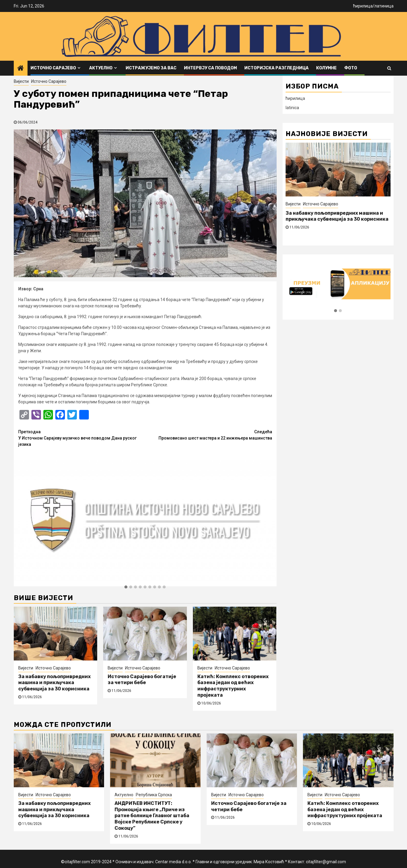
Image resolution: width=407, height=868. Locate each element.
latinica (292, 108)
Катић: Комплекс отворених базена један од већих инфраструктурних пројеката (233, 686)
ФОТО (351, 68)
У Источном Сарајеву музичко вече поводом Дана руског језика (82, 438)
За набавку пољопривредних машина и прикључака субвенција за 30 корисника (54, 683)
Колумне (326, 68)
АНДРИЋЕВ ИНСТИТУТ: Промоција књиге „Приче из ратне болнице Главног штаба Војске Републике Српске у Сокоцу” (152, 816)
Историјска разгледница (276, 68)
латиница (384, 6)
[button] (126, 587)
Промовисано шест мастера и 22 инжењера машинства (209, 435)
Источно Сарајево (53, 68)
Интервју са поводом (210, 68)
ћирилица (363, 6)
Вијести (21, 81)
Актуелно (101, 68)
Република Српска (154, 795)
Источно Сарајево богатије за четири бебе (142, 680)
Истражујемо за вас (151, 68)
